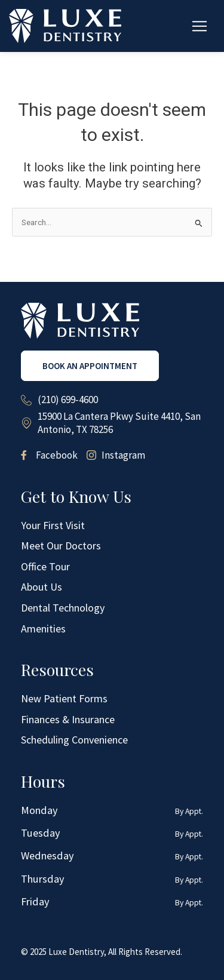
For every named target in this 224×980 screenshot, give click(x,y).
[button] (200, 26)
